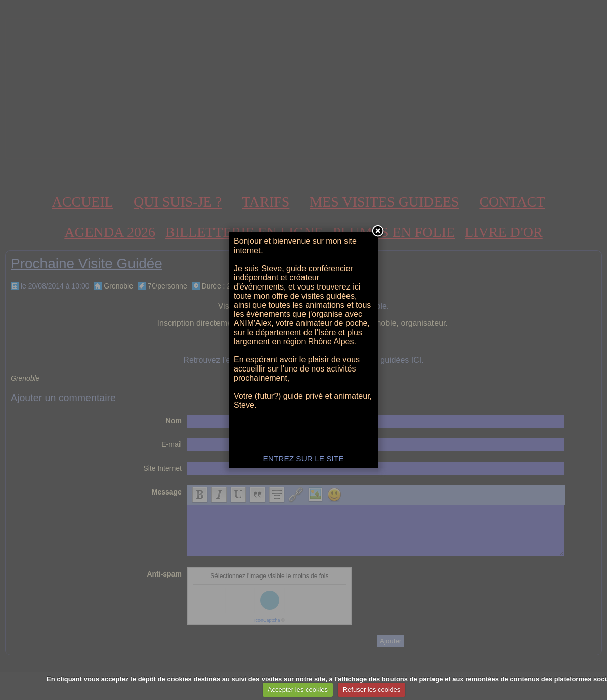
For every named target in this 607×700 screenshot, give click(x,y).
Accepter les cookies (298, 690)
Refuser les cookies (372, 690)
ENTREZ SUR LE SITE (303, 458)
